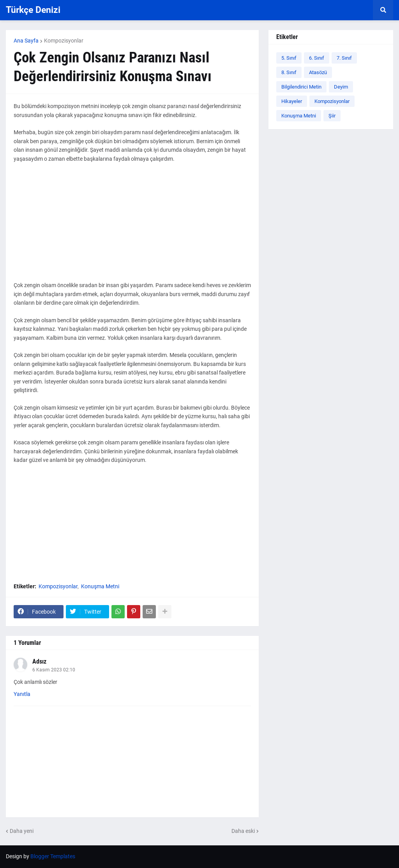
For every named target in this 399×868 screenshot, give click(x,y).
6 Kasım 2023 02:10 (54, 670)
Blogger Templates (53, 856)
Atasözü (318, 72)
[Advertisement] (132, 226)
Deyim (341, 87)
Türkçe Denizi (33, 10)
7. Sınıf (344, 58)
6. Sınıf (317, 58)
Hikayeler (292, 101)
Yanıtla (22, 694)
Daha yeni (22, 831)
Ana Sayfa (26, 41)
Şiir (332, 116)
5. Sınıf (289, 58)
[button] (383, 10)
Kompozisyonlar (64, 41)
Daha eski (243, 831)
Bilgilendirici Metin (301, 87)
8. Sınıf (289, 72)
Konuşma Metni (100, 586)
